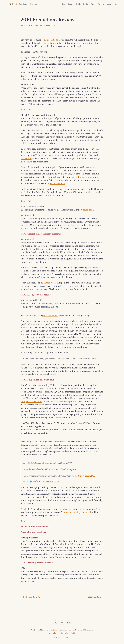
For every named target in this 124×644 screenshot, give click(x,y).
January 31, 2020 (52, 481)
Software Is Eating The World (77, 512)
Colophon (53, 633)
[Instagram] (62, 623)
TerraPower (26, 159)
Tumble (101, 4)
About (109, 4)
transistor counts (50, 316)
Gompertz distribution (31, 402)
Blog (64, 4)
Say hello (64, 633)
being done (88, 210)
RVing (93, 4)
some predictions (50, 40)
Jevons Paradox (85, 177)
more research (52, 283)
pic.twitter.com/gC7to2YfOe (83, 476)
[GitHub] (68, 623)
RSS (73, 633)
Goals (78, 4)
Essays (71, 4)
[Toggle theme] (116, 4)
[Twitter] (56, 623)
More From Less (57, 183)
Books (86, 4)
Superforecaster (41, 43)
